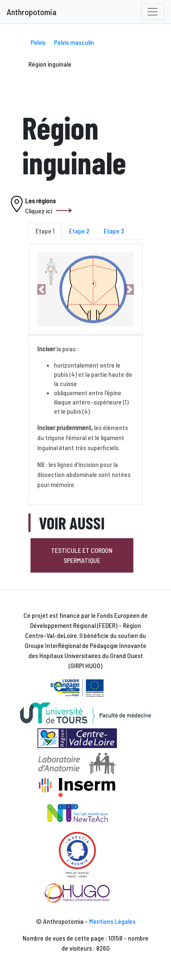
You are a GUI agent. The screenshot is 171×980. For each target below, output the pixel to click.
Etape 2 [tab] (79, 231)
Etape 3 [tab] (114, 231)
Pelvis (38, 42)
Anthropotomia (32, 12)
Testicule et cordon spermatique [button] (82, 555)
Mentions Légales (112, 921)
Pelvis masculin (74, 42)
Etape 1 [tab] (45, 231)
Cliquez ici (38, 211)
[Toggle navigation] (153, 12)
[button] (41, 289)
